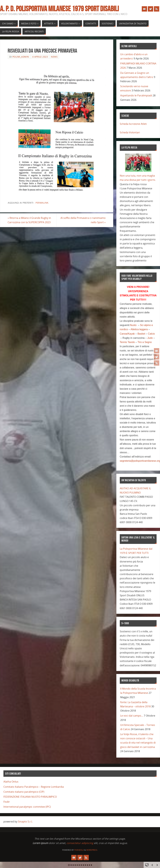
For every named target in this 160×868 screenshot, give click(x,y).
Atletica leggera (139, 329)
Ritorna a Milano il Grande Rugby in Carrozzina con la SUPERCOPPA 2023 (29, 220)
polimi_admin (21, 57)
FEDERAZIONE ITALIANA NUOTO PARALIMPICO (30, 797)
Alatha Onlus (11, 782)
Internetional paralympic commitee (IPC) (27, 807)
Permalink (42, 203)
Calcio (151, 334)
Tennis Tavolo (127, 342)
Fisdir (7, 802)
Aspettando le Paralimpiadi (136, 95)
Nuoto (133, 325)
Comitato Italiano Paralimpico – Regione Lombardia (34, 787)
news (54, 57)
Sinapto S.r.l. (25, 822)
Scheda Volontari (130, 132)
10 (87, 865)
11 (89, 865)
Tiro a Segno (145, 342)
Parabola (79, 850)
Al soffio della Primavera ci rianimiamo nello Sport (83, 220)
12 (91, 865)
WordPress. (92, 850)
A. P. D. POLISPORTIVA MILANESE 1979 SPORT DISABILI (59, 9)
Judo (150, 338)
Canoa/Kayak (127, 334)
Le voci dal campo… (132, 716)
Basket (141, 334)
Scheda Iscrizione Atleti (133, 124)
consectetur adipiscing (80, 843)
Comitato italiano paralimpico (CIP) (24, 792)
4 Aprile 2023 (40, 57)
